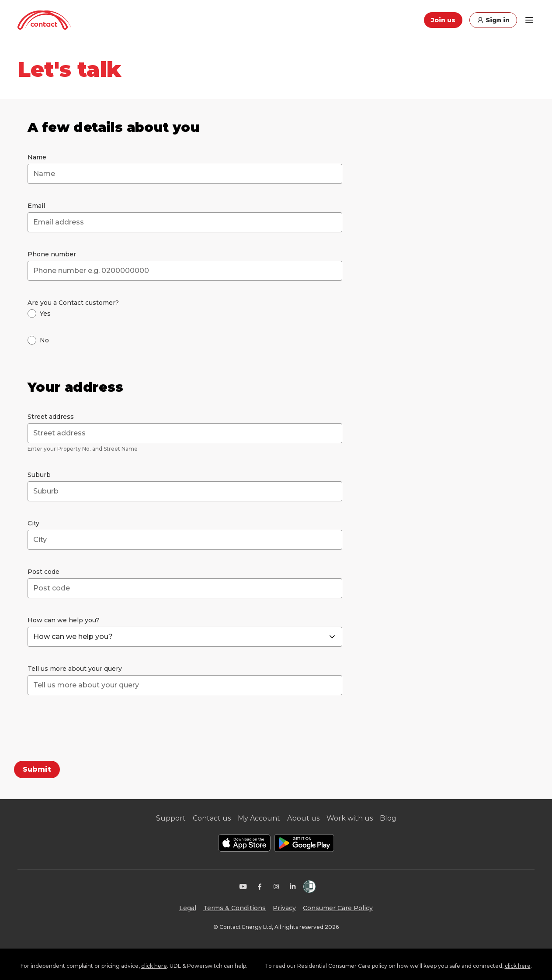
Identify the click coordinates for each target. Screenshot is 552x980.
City (33, 523)
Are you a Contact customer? (73, 303)
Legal (188, 908)
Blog (388, 818)
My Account (259, 818)
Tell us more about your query (75, 669)
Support (171, 818)
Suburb (39, 475)
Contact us (212, 818)
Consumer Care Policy (338, 908)
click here (154, 966)
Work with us (350, 818)
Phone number (52, 254)
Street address (51, 417)
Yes (45, 314)
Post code (43, 572)
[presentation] (94, 730)
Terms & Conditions (234, 908)
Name (37, 157)
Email (36, 206)
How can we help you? (64, 620)
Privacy (284, 908)
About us (303, 818)
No (44, 340)
